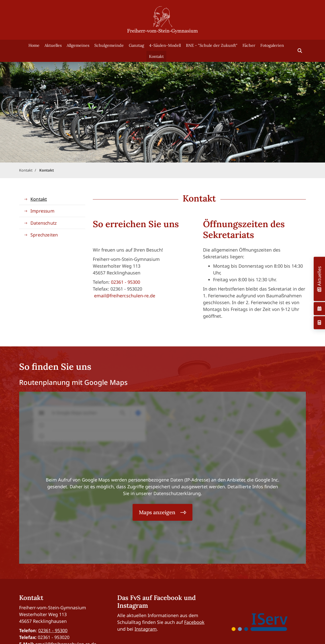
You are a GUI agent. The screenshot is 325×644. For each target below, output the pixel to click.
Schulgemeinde (109, 45)
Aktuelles (53, 45)
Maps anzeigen (157, 512)
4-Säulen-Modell (165, 45)
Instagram (146, 629)
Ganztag (136, 45)
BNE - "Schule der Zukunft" (212, 45)
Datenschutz (44, 223)
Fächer (249, 45)
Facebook (194, 622)
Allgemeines (78, 45)
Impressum (42, 211)
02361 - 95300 (126, 282)
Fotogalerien (272, 45)
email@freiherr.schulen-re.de (125, 296)
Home (34, 45)
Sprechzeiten (44, 235)
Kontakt (156, 56)
